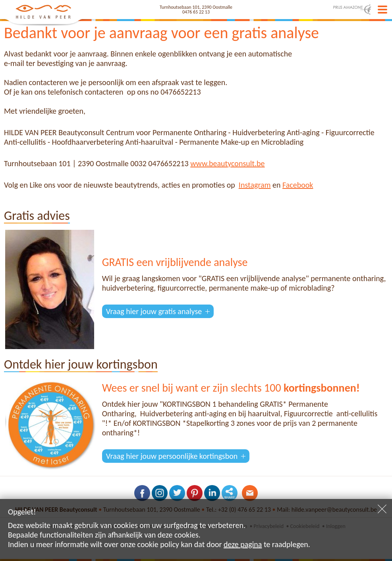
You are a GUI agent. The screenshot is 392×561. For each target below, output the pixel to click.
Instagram (255, 185)
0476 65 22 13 (196, 12)
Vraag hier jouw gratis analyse (154, 311)
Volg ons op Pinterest (195, 493)
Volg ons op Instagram (160, 493)
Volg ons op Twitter (177, 493)
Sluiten (382, 509)
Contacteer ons (250, 493)
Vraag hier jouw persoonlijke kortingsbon (172, 456)
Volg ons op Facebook (142, 493)
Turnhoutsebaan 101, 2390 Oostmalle (196, 7)
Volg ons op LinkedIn (212, 493)
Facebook (298, 185)
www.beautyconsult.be (227, 163)
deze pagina (243, 544)
